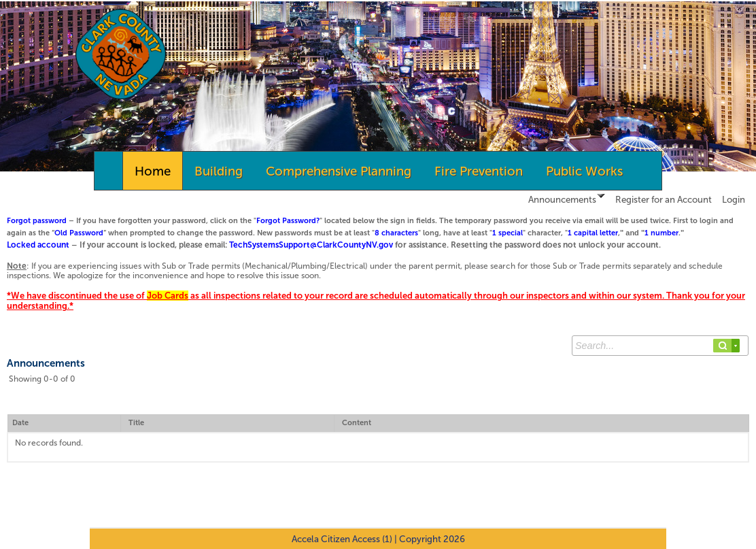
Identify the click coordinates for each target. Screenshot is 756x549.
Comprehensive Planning (339, 171)
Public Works (584, 171)
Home (153, 171)
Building (219, 171)
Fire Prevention (479, 171)
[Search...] (660, 346)
